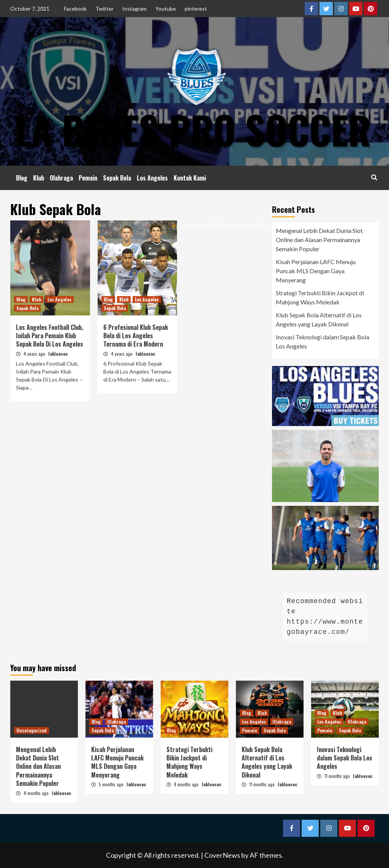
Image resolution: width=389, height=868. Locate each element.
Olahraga (61, 178)
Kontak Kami (190, 178)
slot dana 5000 (202, 225)
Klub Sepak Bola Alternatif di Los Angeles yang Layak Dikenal (319, 319)
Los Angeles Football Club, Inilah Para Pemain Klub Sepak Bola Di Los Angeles (50, 336)
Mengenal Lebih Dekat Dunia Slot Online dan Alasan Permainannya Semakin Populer (319, 240)
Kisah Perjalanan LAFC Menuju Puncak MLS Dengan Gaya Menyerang (316, 271)
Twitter (104, 9)
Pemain (88, 178)
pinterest (196, 9)
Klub (39, 178)
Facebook (75, 9)
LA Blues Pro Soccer (193, 129)
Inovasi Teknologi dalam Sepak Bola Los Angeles (323, 341)
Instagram (134, 9)
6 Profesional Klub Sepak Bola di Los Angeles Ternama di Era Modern (136, 336)
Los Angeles (152, 178)
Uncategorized (32, 730)
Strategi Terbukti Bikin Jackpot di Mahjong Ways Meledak (320, 297)
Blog (22, 178)
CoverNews (222, 855)
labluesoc (58, 354)
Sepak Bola (117, 178)
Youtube (166, 9)
